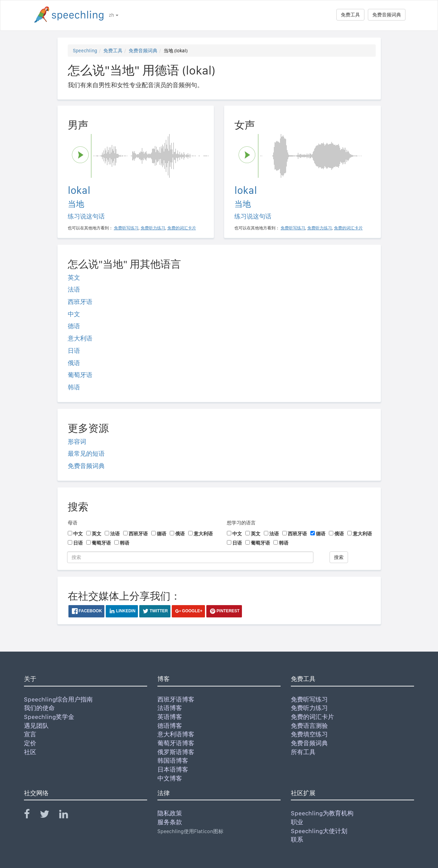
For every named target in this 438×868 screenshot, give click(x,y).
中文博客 (170, 778)
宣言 (30, 734)
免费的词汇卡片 (312, 717)
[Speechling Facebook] (31, 816)
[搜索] (190, 557)
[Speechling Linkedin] (68, 816)
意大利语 (80, 338)
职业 (297, 822)
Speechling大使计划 (319, 831)
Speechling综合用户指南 (58, 699)
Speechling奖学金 (49, 717)
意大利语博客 (176, 734)
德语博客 (170, 726)
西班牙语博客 (176, 699)
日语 (74, 351)
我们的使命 (39, 708)
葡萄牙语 (80, 375)
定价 (30, 743)
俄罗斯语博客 (176, 752)
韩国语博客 (173, 760)
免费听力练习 (309, 708)
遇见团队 (36, 726)
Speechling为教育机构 (322, 813)
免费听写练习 (309, 699)
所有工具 (303, 752)
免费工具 (350, 15)
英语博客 (170, 717)
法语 (74, 289)
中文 (74, 314)
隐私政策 (170, 813)
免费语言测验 (309, 726)
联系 (297, 839)
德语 (74, 326)
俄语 (74, 363)
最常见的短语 (86, 453)
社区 (30, 752)
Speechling (85, 51)
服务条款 (170, 822)
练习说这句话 (86, 216)
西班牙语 (80, 302)
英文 (74, 277)
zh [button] (114, 15)
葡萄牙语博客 (176, 743)
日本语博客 (173, 769)
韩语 (74, 387)
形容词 (77, 442)
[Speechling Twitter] (49, 816)
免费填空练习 (309, 734)
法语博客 (170, 708)
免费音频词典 (387, 15)
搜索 (339, 557)
